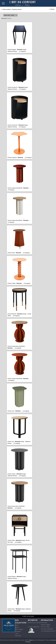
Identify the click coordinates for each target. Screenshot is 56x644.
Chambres (18, 631)
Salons (17, 625)
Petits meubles (7, 9)
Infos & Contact (45, 627)
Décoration (18, 636)
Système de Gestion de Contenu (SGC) (22, 640)
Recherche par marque (34, 623)
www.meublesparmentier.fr (48, 631)
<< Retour (52, 9)
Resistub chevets (17, 9)
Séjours (17, 627)
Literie (17, 634)
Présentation (44, 623)
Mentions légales (46, 625)
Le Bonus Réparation (34, 627)
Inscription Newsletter (47, 629)
